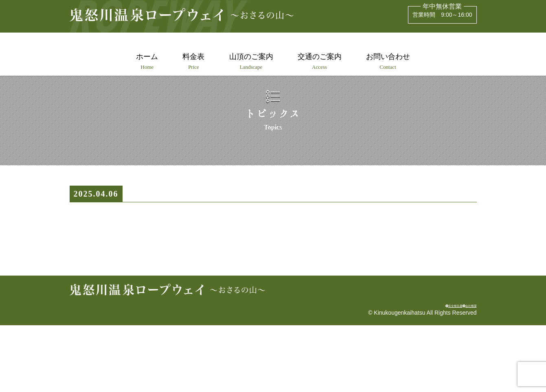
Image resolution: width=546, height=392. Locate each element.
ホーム (144, 61)
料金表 (192, 61)
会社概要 (460, 370)
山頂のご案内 (251, 61)
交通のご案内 (321, 61)
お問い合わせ (391, 61)
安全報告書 (418, 370)
